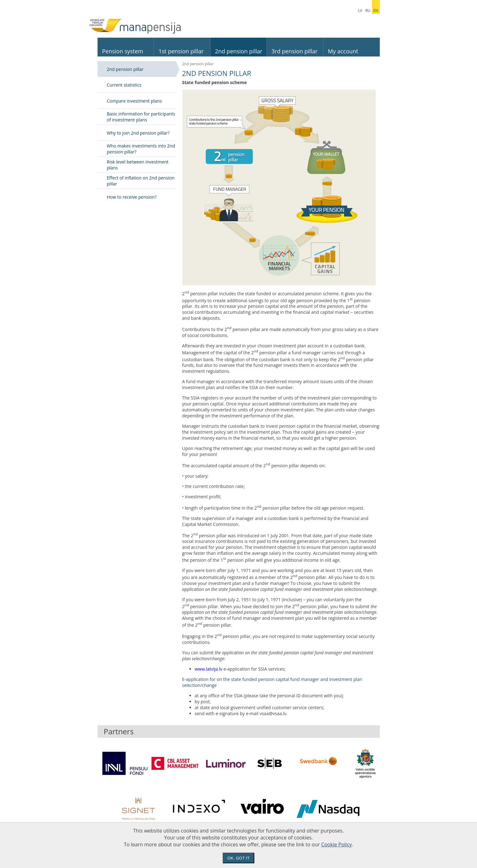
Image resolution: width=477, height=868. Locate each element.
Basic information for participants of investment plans (141, 117)
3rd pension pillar (295, 51)
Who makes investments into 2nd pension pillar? (141, 149)
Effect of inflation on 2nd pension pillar (141, 181)
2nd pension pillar (239, 51)
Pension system (123, 51)
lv (360, 11)
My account (343, 51)
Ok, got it (238, 858)
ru (368, 11)
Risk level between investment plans (138, 165)
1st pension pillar (181, 51)
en (376, 11)
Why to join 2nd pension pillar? (138, 133)
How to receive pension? (132, 197)
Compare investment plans (135, 101)
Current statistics (124, 85)
